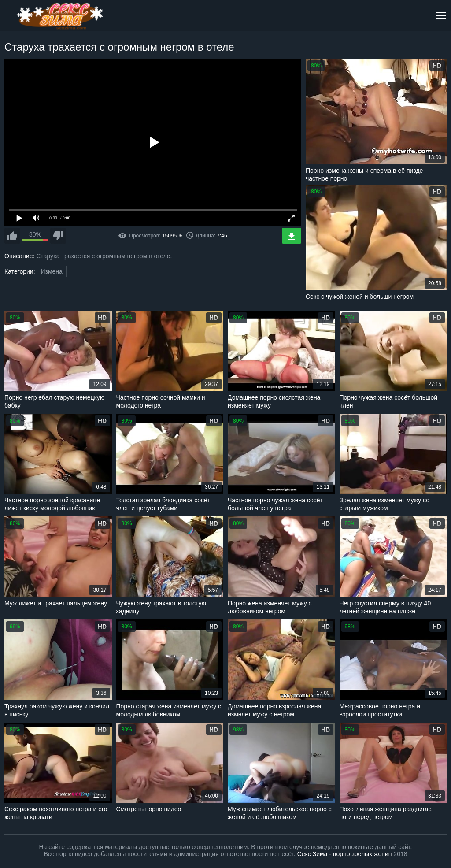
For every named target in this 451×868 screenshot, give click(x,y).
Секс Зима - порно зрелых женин (345, 854)
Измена (51, 271)
